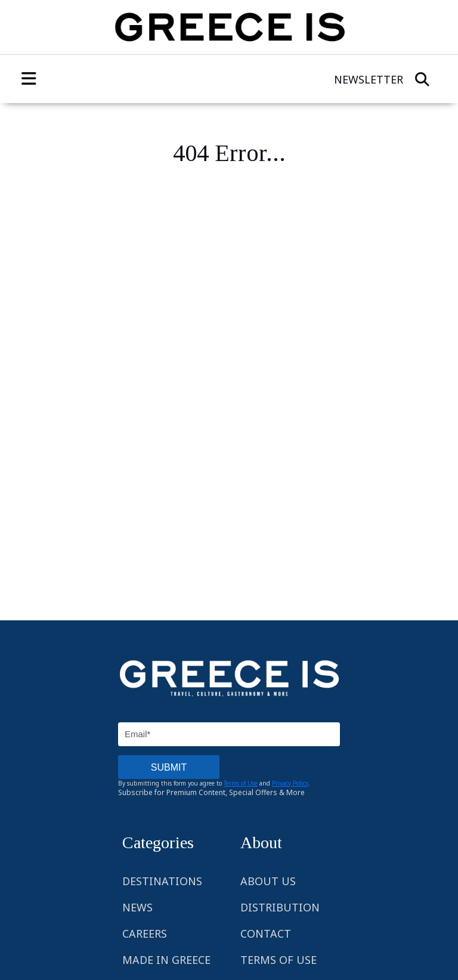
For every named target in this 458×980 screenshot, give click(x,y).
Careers (145, 933)
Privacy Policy (290, 783)
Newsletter (369, 79)
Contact (266, 933)
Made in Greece (166, 960)
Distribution (280, 907)
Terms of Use (241, 783)
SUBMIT (169, 767)
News (137, 907)
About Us (268, 881)
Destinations (162, 881)
